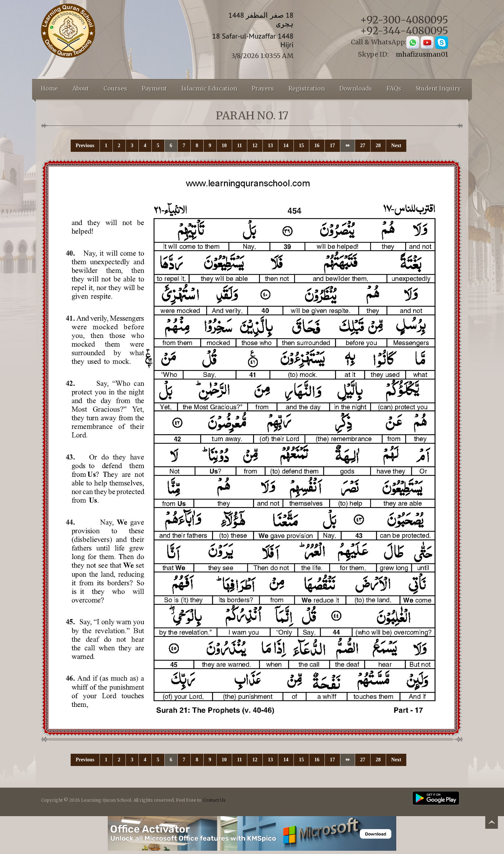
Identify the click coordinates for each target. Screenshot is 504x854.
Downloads (356, 88)
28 (378, 146)
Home (49, 88)
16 (317, 146)
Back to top (491, 824)
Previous (85, 146)
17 (332, 146)
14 (286, 146)
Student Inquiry (438, 88)
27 (363, 146)
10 (224, 146)
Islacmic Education (209, 88)
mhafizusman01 (422, 54)
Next (396, 146)
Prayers (263, 88)
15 (301, 146)
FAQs (394, 88)
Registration (307, 88)
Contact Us (214, 800)
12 (255, 146)
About (81, 88)
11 (240, 146)
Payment (154, 88)
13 (270, 146)
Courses (115, 88)
